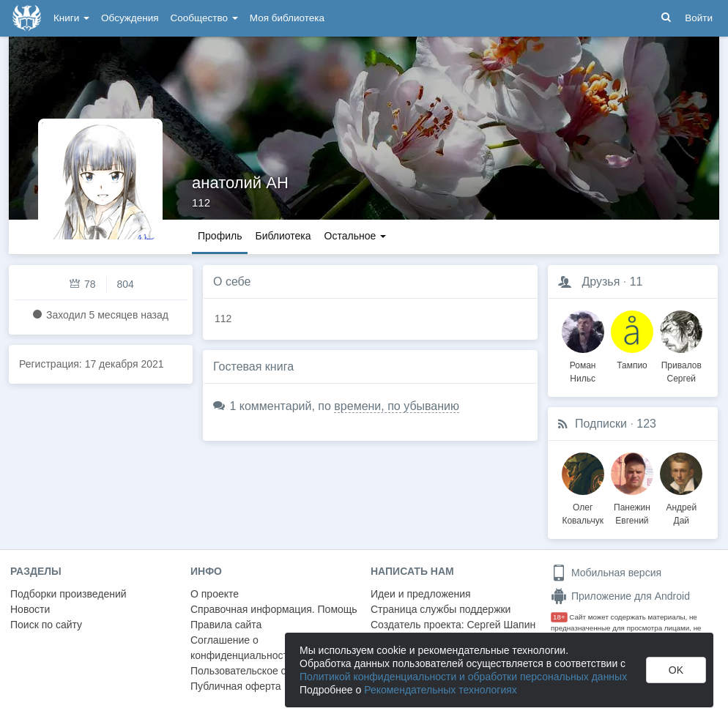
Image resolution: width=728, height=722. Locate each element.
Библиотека (283, 236)
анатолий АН (240, 183)
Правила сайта (226, 625)
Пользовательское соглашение (264, 671)
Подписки (601, 424)
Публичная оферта (236, 686)
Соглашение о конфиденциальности (242, 648)
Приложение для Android (620, 596)
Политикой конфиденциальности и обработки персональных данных (463, 677)
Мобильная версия (606, 573)
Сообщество (204, 18)
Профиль (220, 236)
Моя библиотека (287, 18)
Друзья (601, 282)
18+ (559, 617)
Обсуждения (130, 18)
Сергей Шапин (501, 625)
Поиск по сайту (46, 625)
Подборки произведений (68, 594)
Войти (699, 18)
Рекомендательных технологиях (441, 690)
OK (676, 670)
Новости (30, 609)
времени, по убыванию (397, 406)
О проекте (215, 594)
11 (636, 282)
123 (646, 424)
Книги (71, 18)
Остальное (356, 236)
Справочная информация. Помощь (274, 609)
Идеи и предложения (421, 594)
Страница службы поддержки (441, 609)
